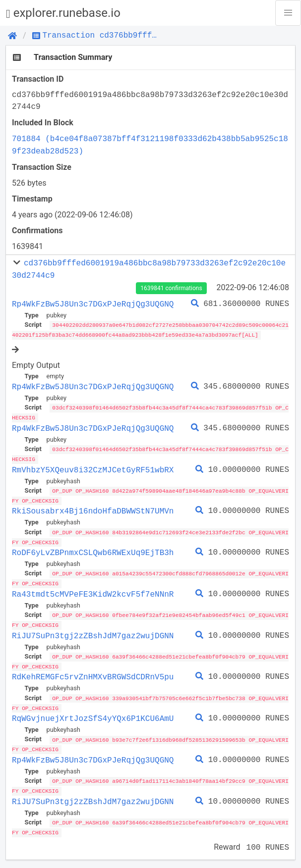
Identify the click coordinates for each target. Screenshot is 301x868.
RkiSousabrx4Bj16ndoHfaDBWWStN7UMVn (93, 509)
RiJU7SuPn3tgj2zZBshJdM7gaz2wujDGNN (93, 631)
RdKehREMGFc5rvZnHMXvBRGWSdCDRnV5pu (93, 672)
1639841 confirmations (171, 288)
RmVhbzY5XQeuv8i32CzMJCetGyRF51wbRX (93, 468)
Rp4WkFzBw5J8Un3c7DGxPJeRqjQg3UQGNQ (93, 304)
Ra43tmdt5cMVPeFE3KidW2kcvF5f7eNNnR (93, 591)
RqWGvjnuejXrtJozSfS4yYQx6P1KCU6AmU (93, 713)
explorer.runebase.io (63, 13)
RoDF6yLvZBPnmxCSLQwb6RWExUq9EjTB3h (93, 550)
